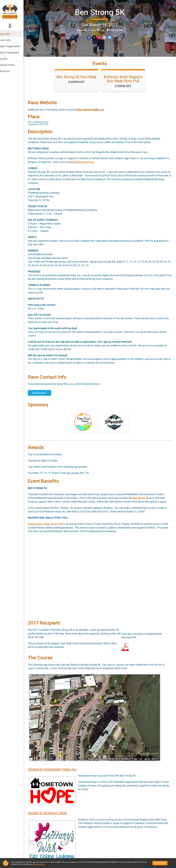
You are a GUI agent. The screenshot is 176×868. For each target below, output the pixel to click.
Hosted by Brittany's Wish (51, 815)
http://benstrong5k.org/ (94, 115)
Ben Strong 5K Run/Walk (78, 82)
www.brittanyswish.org (89, 167)
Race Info (8, 34)
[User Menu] (14, 25)
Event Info (8, 40)
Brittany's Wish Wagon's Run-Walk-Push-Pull (125, 84)
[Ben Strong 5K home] (14, 11)
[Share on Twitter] (96, 37)
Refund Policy (10, 65)
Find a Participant (13, 53)
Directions (118, 30)
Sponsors (8, 71)
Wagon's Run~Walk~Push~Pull (49, 529)
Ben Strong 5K (102, 12)
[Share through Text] (111, 37)
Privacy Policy (39, 864)
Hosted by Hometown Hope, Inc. (56, 772)
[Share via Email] (106, 37)
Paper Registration (13, 46)
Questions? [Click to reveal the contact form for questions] (43, 398)
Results (7, 59)
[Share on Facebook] (91, 37)
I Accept (160, 863)
